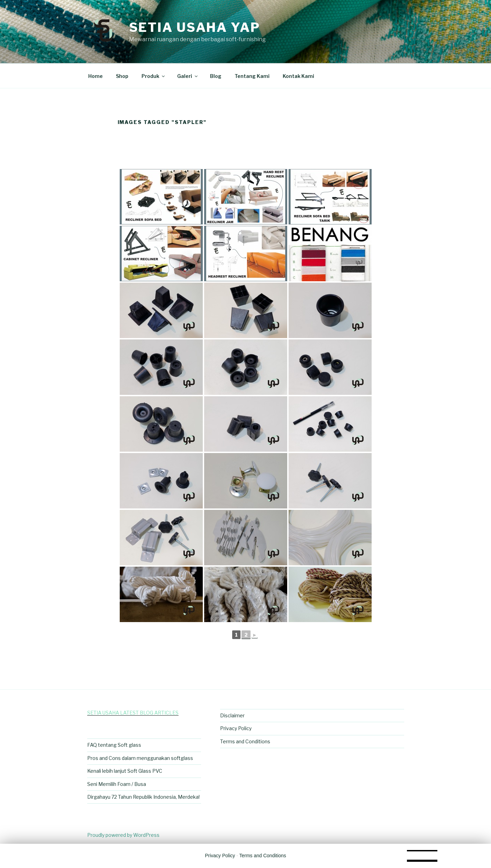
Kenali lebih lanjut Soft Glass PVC (125, 771)
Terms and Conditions (245, 741)
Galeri (188, 76)
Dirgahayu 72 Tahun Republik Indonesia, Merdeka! (143, 797)
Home (96, 76)
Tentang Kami (252, 76)
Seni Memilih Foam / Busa (117, 784)
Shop (122, 76)
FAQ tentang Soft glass (114, 745)
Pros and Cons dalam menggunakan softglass (140, 758)
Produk (154, 76)
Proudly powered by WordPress (123, 835)
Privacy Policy (236, 728)
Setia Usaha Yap (195, 27)
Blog (216, 76)
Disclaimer (232, 715)
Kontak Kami (298, 76)
